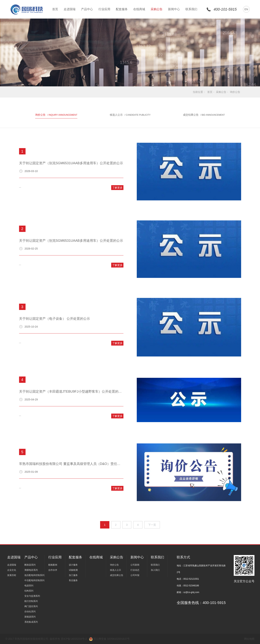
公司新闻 (135, 565)
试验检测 (73, 570)
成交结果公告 (204, 115)
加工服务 (73, 575)
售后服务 (73, 580)
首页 (55, 9)
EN (246, 9)
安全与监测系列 (32, 596)
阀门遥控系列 (31, 606)
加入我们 (155, 570)
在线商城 (139, 9)
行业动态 (135, 570)
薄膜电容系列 (31, 570)
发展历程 (12, 575)
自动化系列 (30, 612)
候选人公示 (130, 115)
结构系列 (29, 591)
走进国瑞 (70, 9)
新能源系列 (30, 617)
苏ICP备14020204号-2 (74, 639)
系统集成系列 (31, 622)
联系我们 (191, 9)
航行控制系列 (31, 601)
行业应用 (104, 9)
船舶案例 (53, 565)
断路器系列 (30, 565)
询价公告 (235, 92)
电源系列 (29, 586)
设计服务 (73, 565)
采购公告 (157, 9)
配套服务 (122, 9)
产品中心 (87, 9)
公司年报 (135, 575)
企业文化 (12, 570)
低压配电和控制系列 (34, 575)
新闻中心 (174, 9)
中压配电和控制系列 (34, 580)
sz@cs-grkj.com (191, 592)
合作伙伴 (53, 570)
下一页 (152, 525)
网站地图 (249, 639)
